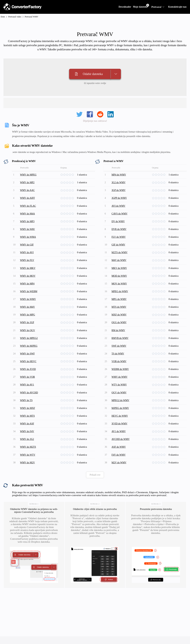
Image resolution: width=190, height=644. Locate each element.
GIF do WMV (119, 238)
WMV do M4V (28, 295)
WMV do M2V (28, 436)
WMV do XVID (28, 351)
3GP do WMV (119, 188)
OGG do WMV (120, 309)
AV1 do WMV (119, 408)
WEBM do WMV (121, 351)
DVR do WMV (120, 224)
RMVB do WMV (121, 323)
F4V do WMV (119, 429)
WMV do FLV (28, 252)
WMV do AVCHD (30, 372)
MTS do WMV (119, 295)
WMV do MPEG (29, 174)
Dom (3, 17)
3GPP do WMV (120, 196)
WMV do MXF (28, 386)
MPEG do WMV (120, 280)
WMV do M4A (28, 210)
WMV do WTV (28, 429)
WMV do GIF (27, 238)
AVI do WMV (119, 203)
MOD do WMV (120, 266)
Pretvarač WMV (32, 17)
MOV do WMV (120, 273)
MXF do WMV (120, 302)
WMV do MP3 (28, 217)
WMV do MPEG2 (29, 323)
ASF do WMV (119, 422)
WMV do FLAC (28, 203)
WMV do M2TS (28, 422)
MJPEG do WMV (121, 386)
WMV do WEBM (29, 280)
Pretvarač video (15, 17)
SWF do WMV (119, 330)
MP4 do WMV (119, 174)
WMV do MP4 (28, 273)
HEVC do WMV (120, 393)
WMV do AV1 (28, 365)
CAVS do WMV (120, 210)
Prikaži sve (95, 448)
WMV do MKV (28, 259)
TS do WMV (118, 337)
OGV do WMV (120, 372)
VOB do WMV (120, 344)
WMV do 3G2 (28, 415)
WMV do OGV (28, 316)
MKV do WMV (120, 259)
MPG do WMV (120, 287)
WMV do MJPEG (29, 330)
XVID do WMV (120, 401)
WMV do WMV (28, 287)
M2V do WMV (120, 436)
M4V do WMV (120, 252)
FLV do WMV (119, 231)
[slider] (68, 174)
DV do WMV (119, 217)
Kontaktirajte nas (177, 7)
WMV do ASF (28, 401)
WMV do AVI (27, 245)
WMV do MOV (28, 266)
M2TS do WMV (120, 245)
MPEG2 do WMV (121, 379)
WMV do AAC (28, 188)
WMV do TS (27, 379)
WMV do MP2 (28, 181)
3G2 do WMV (119, 181)
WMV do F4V (28, 408)
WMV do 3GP (28, 309)
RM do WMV (119, 316)
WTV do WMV (120, 365)
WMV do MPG (28, 302)
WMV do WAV (28, 224)
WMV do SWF (28, 337)
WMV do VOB (28, 358)
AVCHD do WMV (121, 415)
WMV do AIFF (28, 196)
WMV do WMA (28, 231)
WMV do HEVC (29, 344)
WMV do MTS (28, 393)
